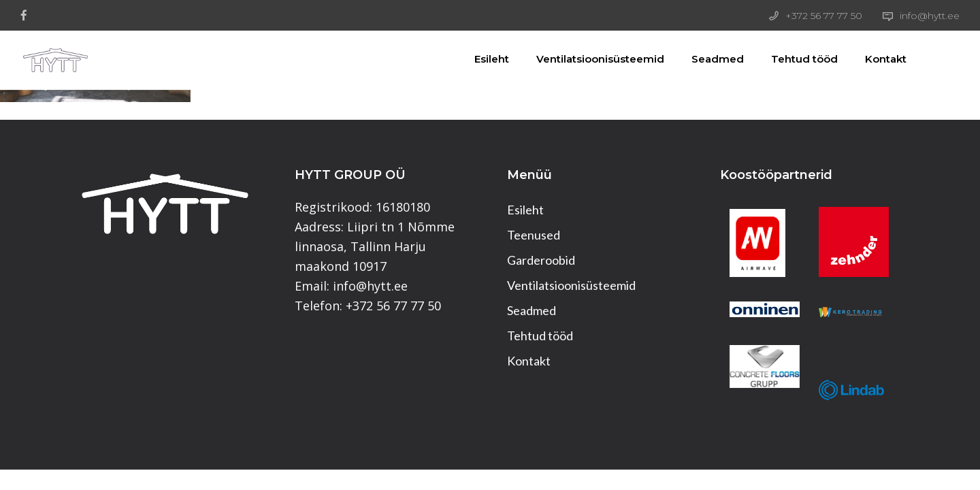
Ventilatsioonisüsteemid (585, 59)
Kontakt (870, 59)
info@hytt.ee (930, 16)
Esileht (476, 59)
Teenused (534, 235)
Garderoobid (541, 260)
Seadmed (702, 59)
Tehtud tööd (789, 59)
